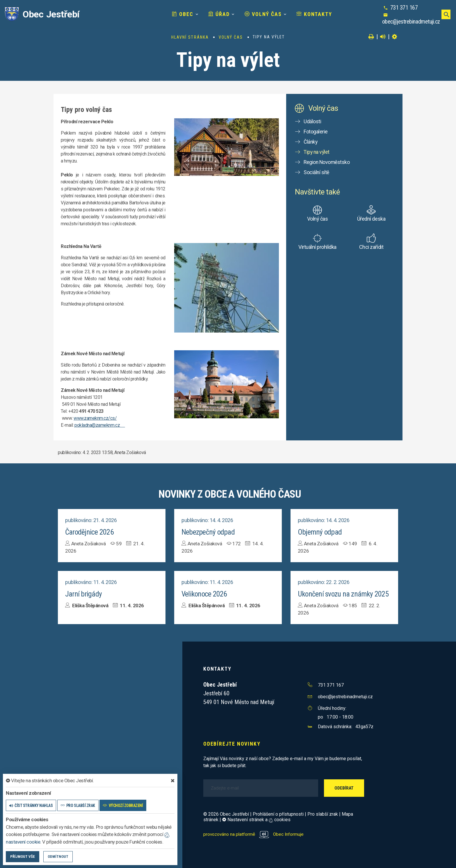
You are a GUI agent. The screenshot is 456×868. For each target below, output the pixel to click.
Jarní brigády (83, 594)
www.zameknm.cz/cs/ (95, 418)
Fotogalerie (316, 132)
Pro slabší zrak (323, 813)
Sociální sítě (317, 172)
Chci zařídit (371, 247)
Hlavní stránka (190, 37)
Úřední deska (371, 219)
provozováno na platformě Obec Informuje (254, 834)
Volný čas (239, 14)
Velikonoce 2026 (205, 594)
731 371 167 (395, 11)
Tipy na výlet (317, 152)
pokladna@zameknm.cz (100, 425)
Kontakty (291, 14)
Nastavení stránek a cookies (256, 819)
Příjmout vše (23, 857)
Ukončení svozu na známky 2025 (344, 594)
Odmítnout (58, 857)
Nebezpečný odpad (208, 532)
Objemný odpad (320, 532)
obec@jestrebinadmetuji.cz (410, 18)
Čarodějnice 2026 (90, 532)
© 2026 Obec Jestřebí (226, 813)
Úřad (195, 14)
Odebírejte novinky (232, 743)
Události (312, 121)
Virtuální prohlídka (317, 247)
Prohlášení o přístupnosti (278, 813)
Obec (159, 14)
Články (311, 142)
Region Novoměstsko (327, 162)
